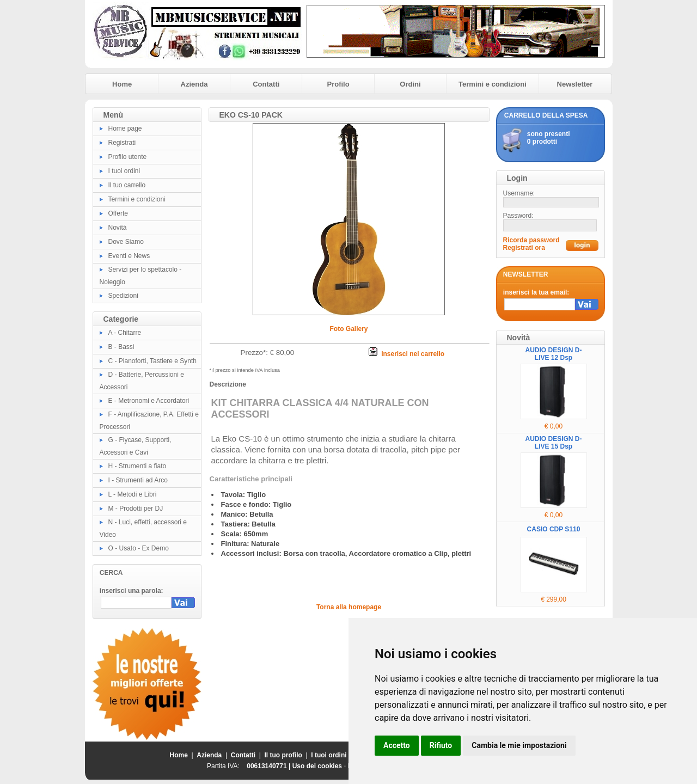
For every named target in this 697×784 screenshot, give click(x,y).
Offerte (118, 213)
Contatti (266, 84)
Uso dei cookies (317, 766)
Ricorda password (531, 240)
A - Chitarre (125, 333)
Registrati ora (524, 248)
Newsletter (575, 84)
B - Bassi (121, 347)
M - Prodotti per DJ (136, 509)
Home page (125, 128)
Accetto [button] (397, 745)
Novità (118, 228)
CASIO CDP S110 (554, 529)
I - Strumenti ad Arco (138, 480)
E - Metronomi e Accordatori (149, 401)
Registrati (122, 143)
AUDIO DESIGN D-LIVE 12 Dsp (553, 354)
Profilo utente (128, 157)
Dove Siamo (126, 242)
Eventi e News (129, 256)
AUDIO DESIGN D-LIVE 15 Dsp (553, 443)
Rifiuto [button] (441, 745)
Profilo (338, 84)
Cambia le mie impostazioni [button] (519, 745)
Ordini (410, 84)
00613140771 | (269, 766)
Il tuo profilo (283, 755)
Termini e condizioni (493, 84)
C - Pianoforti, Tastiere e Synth (153, 361)
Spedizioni (123, 296)
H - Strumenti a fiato (137, 466)
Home (122, 84)
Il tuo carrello (127, 185)
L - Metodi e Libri (133, 494)
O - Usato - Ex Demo (139, 548)
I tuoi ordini (124, 171)
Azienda (194, 84)
